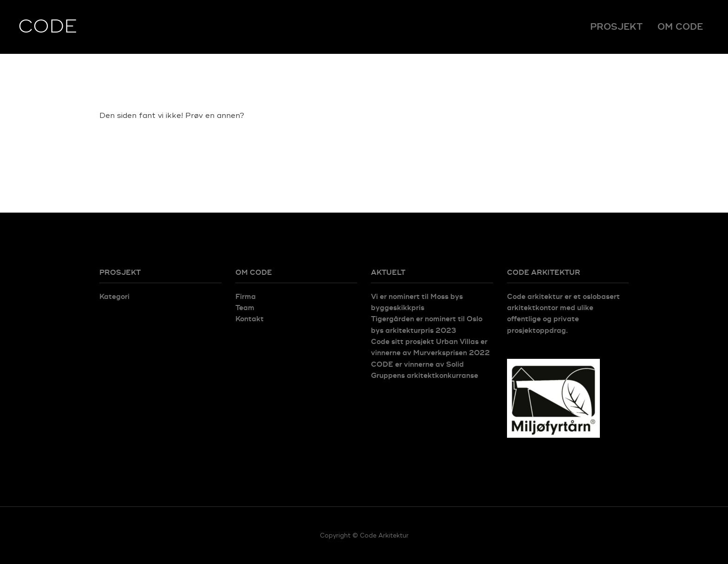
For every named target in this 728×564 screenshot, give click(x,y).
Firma (246, 297)
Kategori (114, 297)
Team (245, 308)
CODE (48, 27)
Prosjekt (616, 27)
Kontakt (250, 319)
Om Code (680, 27)
